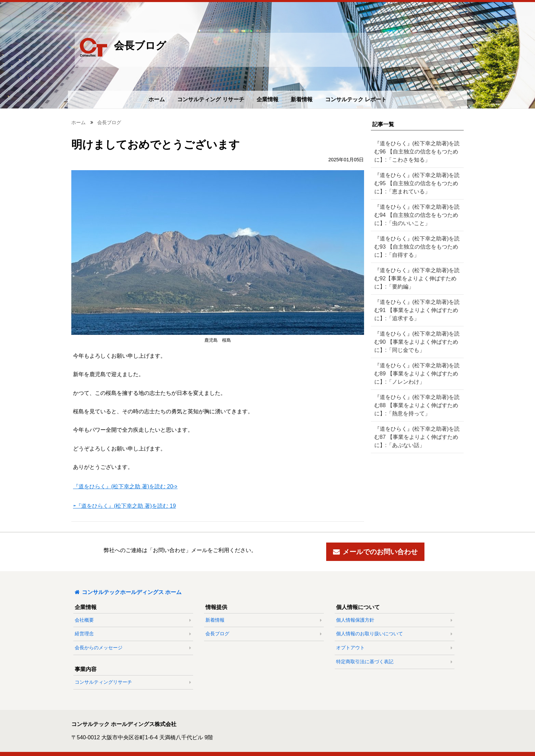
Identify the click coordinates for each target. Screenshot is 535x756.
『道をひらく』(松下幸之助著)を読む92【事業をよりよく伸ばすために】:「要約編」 (416, 278)
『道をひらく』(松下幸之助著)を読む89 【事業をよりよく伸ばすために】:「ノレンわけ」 (414, 374)
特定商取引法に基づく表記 (367, 662)
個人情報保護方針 (358, 620)
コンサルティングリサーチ (106, 682)
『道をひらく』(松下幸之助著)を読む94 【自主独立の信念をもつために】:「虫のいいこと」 (414, 215)
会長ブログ (109, 122)
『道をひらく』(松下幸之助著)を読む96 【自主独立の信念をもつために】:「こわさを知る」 (414, 152)
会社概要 (87, 620)
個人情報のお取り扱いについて (372, 634)
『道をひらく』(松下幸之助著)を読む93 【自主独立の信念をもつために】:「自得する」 (414, 247)
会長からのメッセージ (101, 648)
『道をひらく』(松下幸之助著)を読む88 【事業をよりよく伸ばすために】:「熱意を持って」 (414, 405)
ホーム (157, 99)
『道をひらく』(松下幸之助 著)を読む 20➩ (125, 486)
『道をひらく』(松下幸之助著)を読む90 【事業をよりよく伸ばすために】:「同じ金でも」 (414, 342)
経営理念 (87, 634)
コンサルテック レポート (356, 99)
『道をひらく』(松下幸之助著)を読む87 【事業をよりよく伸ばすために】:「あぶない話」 (414, 437)
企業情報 (267, 99)
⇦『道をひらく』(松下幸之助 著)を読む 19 (124, 506)
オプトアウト (353, 648)
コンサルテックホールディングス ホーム (128, 592)
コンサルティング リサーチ (211, 99)
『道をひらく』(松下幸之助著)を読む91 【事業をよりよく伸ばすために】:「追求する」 (414, 310)
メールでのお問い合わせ (375, 552)
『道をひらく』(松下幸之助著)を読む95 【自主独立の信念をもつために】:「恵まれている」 (414, 183)
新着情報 (302, 99)
